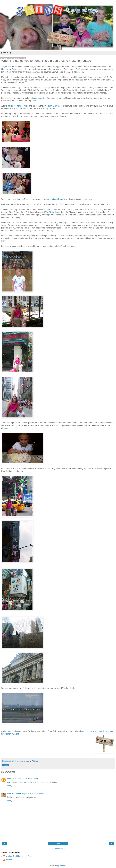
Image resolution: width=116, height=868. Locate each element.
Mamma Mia (49, 199)
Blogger (63, 865)
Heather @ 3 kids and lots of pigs (19, 856)
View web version (58, 849)
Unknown (11, 779)
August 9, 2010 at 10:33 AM (33, 793)
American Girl (39, 98)
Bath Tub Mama (14, 793)
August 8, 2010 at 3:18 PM (27, 779)
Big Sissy (80, 69)
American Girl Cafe (52, 106)
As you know (7, 67)
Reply (10, 786)
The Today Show (53, 212)
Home (58, 844)
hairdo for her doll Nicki (18, 106)
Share (6, 765)
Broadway (63, 199)
